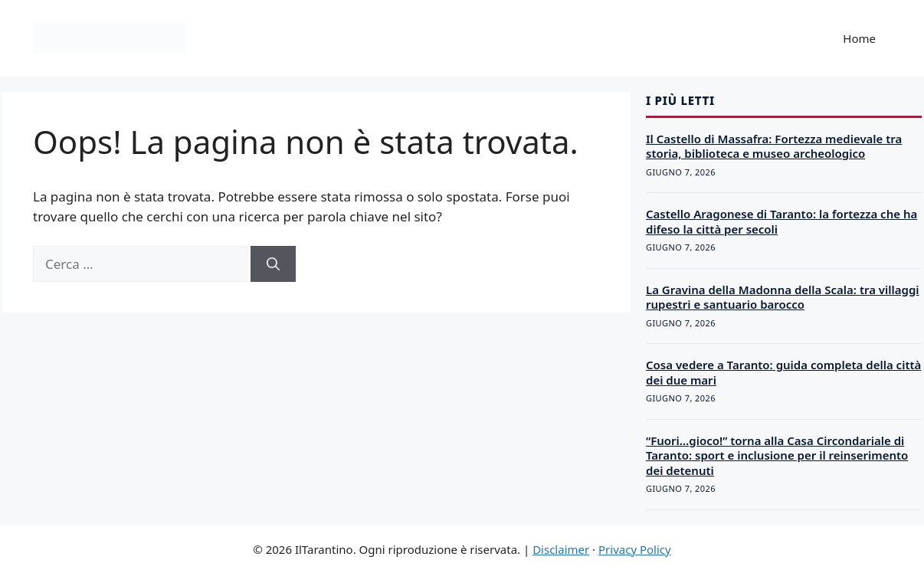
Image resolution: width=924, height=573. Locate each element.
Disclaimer (561, 549)
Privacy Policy (635, 549)
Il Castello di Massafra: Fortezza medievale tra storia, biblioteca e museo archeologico (774, 146)
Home (859, 38)
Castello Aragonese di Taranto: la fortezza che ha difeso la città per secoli (781, 221)
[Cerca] (273, 264)
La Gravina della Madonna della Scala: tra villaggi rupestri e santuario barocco (783, 297)
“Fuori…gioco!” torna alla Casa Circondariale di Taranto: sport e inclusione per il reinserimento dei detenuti (777, 455)
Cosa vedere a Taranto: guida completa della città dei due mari (783, 372)
